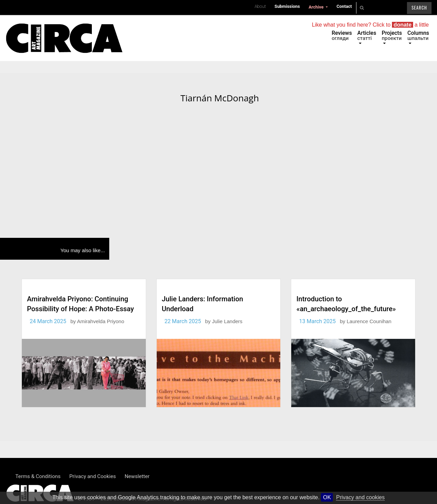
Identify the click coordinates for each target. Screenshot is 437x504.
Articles (367, 35)
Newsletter (137, 476)
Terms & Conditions (38, 476)
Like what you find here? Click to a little (370, 25)
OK (327, 497)
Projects (392, 35)
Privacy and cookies (360, 497)
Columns (418, 35)
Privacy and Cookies (93, 476)
